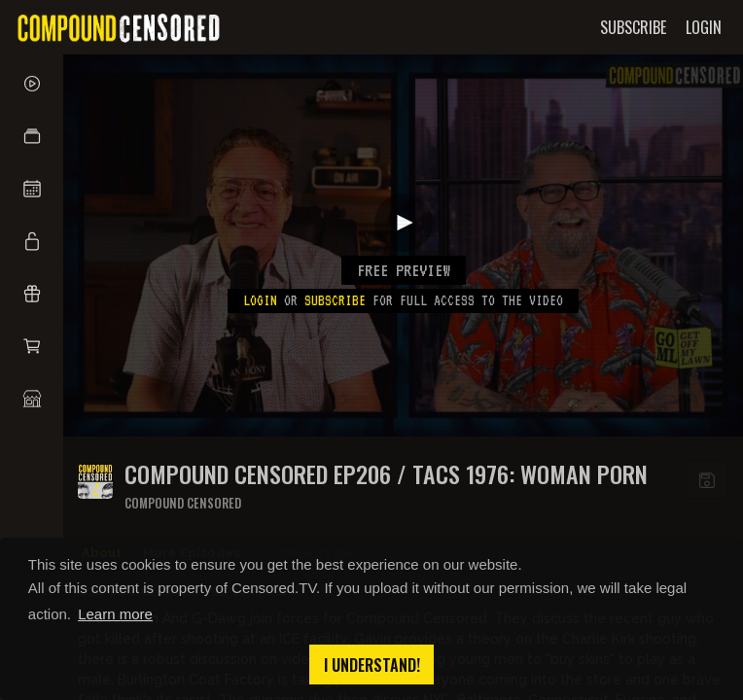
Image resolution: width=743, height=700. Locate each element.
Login (260, 300)
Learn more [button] (115, 614)
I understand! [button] (372, 665)
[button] (32, 136)
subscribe (335, 300)
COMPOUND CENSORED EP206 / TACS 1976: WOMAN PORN (386, 474)
